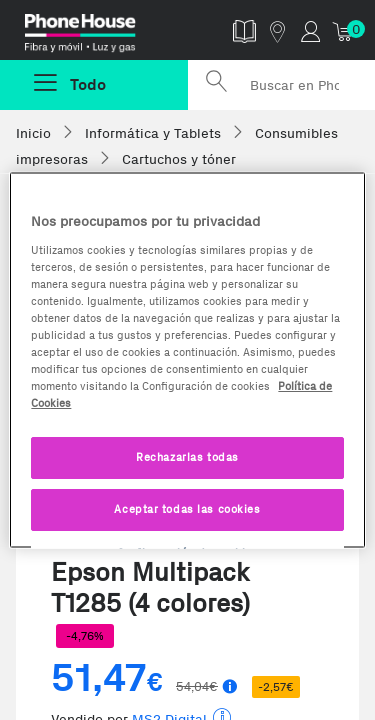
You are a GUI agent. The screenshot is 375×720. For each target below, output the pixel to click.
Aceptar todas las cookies (187, 509)
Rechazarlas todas (187, 457)
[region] (187, 360)
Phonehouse (101, 34)
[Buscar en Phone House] (282, 85)
